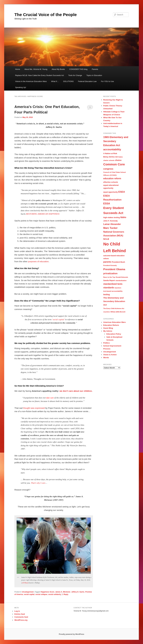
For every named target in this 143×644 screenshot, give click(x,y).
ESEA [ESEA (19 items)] (122, 192)
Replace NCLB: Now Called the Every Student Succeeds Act (39, 75)
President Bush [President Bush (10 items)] (118, 262)
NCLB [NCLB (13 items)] (106, 239)
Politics (107, 343)
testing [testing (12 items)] (107, 294)
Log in (17, 611)
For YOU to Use (107, 81)
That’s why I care (38, 483)
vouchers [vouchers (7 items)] (107, 312)
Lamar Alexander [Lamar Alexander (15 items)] (112, 224)
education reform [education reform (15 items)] (112, 178)
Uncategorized (28, 592)
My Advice (108, 331)
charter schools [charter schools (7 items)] (109, 160)
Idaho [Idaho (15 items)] (123, 217)
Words (106, 358)
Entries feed (20, 614)
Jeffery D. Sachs (78, 592)
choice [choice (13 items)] (118, 160)
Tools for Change (75, 75)
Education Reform (111, 325)
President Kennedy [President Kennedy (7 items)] (110, 265)
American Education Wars (115, 322)
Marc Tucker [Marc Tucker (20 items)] (110, 228)
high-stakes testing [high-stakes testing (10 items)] (112, 217)
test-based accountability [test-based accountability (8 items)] (113, 291)
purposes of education (38, 261)
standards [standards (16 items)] (109, 287)
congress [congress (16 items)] (108, 169)
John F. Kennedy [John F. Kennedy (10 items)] (111, 221)
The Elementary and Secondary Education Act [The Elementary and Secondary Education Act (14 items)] (114, 301)
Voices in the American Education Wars (31, 81)
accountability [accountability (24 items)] (112, 149)
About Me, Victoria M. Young (36, 69)
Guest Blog (108, 328)
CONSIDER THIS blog (78, 69)
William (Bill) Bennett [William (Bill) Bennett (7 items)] (118, 312)
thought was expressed (34, 408)
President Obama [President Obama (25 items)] (114, 269)
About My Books (58, 69)
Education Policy (114, 334)
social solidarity (55, 594)
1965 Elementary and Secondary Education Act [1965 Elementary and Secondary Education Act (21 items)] (116, 141)
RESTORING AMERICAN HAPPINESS (43, 214)
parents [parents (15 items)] (107, 262)
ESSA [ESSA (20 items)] (107, 204)
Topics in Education (94, 75)
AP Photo (25, 583)
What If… (55, 81)
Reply (65, 594)
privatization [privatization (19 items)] (110, 273)
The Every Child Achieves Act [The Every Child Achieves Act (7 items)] (114, 308)
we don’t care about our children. (76, 391)
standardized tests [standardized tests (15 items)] (113, 284)
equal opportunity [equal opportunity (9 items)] (111, 192)
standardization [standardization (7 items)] (121, 281)
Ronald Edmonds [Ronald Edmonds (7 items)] (122, 277)
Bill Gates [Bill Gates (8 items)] (119, 157)
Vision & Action (110, 355)
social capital (29, 594)
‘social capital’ (58, 319)
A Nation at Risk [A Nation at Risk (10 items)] (110, 153)
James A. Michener (63, 592)
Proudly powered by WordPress (71, 634)
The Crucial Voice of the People (46, 15)
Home (18, 69)
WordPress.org (21, 620)
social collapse (41, 594)
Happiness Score (48, 592)
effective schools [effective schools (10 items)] (111, 182)
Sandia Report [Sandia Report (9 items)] (109, 281)
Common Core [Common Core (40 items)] (114, 164)
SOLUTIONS (68, 81)
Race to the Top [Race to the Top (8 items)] (109, 277)
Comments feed (21, 617)
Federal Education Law (87, 81)
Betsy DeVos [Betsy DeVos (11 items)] (109, 157)
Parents (95, 69)
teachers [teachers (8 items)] (118, 288)
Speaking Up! (21, 87)
